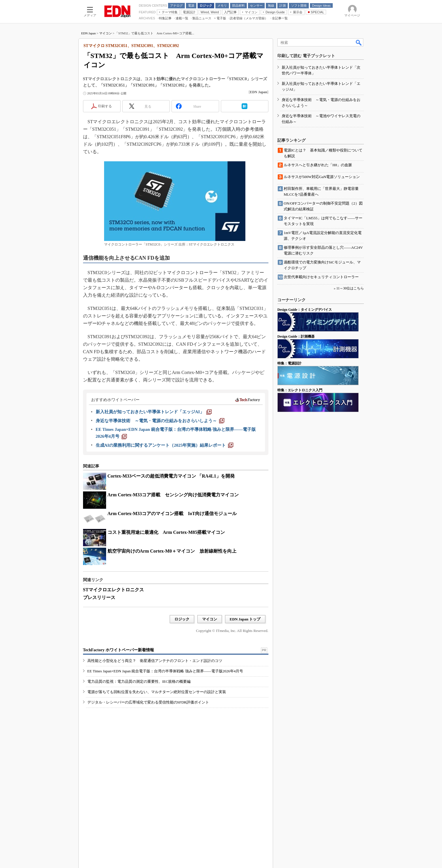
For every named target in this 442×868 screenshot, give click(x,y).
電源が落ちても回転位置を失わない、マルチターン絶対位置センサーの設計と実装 (157, 692)
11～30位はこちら (350, 288)
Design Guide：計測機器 (296, 336)
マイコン (106, 33)
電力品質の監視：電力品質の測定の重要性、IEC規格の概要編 (139, 681)
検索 (359, 42)
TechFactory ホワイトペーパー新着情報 (119, 650)
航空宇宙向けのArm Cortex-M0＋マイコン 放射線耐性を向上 (172, 551)
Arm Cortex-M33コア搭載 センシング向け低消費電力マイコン (173, 495)
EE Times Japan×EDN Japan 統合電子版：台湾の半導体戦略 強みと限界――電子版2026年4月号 (165, 671)
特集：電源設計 (289, 363)
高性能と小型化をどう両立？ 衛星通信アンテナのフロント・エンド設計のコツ (155, 661)
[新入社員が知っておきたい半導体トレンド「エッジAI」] (154, 412)
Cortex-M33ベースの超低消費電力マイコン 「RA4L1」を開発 (171, 476)
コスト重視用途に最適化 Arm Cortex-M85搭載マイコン (166, 532)
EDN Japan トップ (245, 619)
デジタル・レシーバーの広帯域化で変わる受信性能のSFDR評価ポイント (148, 702)
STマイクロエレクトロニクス (114, 590)
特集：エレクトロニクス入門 (300, 390)
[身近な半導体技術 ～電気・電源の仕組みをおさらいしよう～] (160, 421)
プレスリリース (99, 597)
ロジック (182, 619)
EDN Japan (89, 33)
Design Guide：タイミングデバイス (305, 310)
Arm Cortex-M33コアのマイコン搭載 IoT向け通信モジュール (172, 513)
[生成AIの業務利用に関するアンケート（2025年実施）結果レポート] (165, 445)
